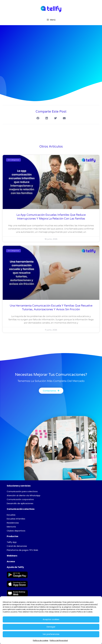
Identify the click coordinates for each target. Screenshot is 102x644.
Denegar (51, 627)
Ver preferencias (51, 634)
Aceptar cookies (51, 619)
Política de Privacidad (59, 640)
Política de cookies (41, 640)
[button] (38, 118)
